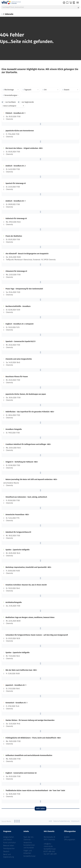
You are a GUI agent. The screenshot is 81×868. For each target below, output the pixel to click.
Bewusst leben (9, 846)
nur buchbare (10, 102)
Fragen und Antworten (28, 852)
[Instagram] (17, 822)
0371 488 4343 (50, 851)
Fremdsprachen (9, 848)
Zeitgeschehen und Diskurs (9, 838)
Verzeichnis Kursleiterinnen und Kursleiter (29, 845)
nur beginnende (28, 102)
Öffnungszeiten (70, 840)
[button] (40, 124)
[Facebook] (15, 822)
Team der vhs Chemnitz (28, 838)
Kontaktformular (29, 856)
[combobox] (11, 90)
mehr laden (40, 808)
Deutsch (6, 851)
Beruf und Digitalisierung (9, 856)
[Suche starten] (78, 7)
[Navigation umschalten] (78, 3)
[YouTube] (19, 822)
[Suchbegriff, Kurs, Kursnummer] (40, 7)
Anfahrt (67, 837)
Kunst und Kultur (9, 843)
